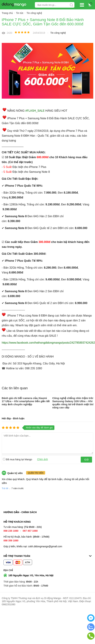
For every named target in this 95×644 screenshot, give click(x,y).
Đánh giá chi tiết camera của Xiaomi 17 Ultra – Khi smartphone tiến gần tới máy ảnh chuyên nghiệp (26, 401)
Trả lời (5, 488)
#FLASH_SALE (35, 111)
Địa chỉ (8, 570)
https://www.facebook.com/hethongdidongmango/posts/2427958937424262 (48, 343)
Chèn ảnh (43, 459)
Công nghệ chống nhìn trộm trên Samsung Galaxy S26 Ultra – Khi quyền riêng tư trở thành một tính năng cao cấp (73, 403)
